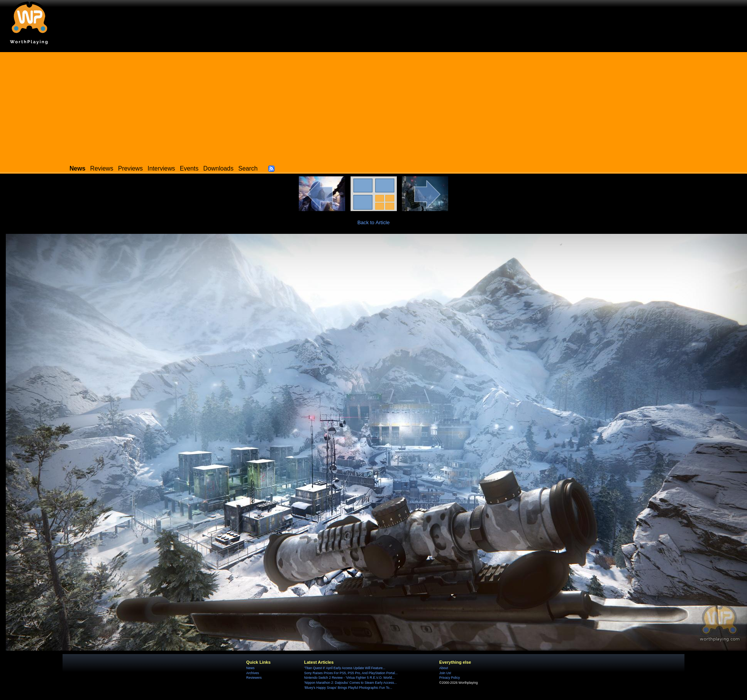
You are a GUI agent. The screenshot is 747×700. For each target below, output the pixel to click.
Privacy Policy (450, 678)
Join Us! (445, 673)
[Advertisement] (374, 106)
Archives (253, 673)
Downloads (219, 168)
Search (248, 168)
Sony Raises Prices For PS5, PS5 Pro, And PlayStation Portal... (351, 673)
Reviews (102, 168)
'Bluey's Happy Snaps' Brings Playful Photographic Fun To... (348, 688)
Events (189, 168)
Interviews (161, 168)
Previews (130, 168)
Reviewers (254, 678)
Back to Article (374, 222)
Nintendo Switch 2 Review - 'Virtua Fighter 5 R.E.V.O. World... (350, 678)
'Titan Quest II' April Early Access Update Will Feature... (345, 668)
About (444, 668)
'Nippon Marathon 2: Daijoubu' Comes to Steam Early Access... (351, 683)
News (250, 668)
